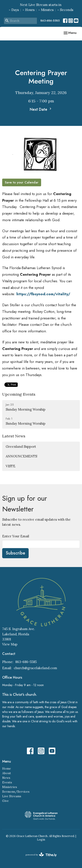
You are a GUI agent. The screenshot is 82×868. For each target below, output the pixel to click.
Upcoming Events (19, 394)
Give (5, 801)
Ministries (10, 787)
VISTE (10, 466)
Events (7, 782)
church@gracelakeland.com (35, 668)
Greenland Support (21, 447)
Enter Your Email (16, 536)
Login (41, 840)
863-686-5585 (50, 21)
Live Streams (12, 796)
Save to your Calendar (22, 182)
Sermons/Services (16, 792)
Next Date (41, 109)
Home (7, 768)
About (7, 773)
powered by (41, 855)
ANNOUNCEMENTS (21, 456)
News (6, 778)
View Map (10, 644)
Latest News (14, 436)
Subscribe (15, 553)
